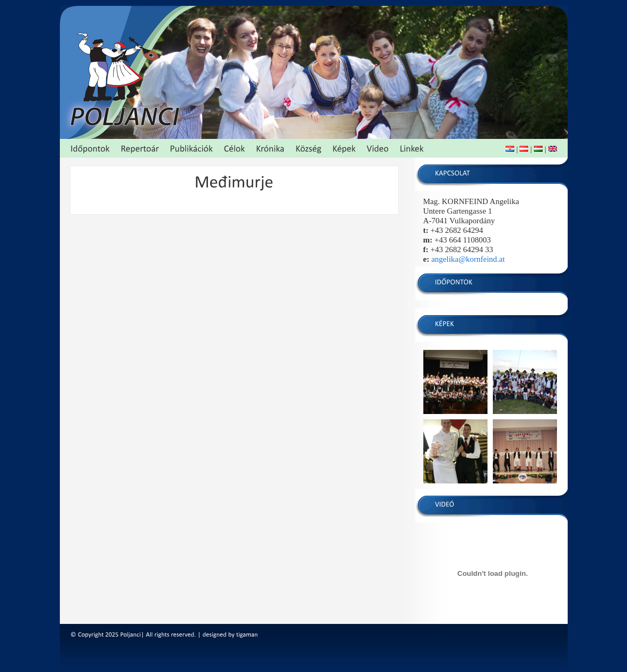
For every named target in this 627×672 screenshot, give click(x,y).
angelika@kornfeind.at (468, 259)
